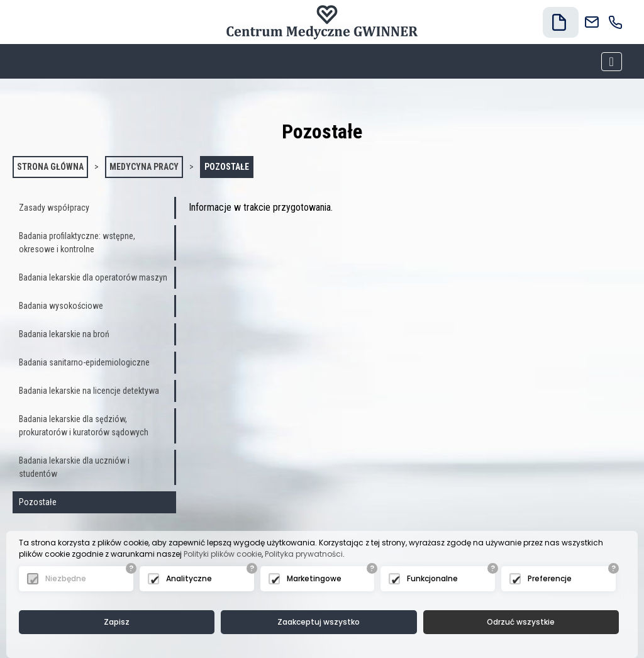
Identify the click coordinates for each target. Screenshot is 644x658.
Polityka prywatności (304, 554)
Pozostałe (227, 167)
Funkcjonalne (432, 578)
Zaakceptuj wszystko (319, 622)
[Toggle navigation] (612, 62)
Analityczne (189, 578)
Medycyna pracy (144, 167)
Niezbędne (66, 578)
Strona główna (50, 167)
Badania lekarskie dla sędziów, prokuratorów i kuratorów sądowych (84, 426)
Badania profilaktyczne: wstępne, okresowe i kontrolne (77, 243)
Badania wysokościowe (61, 306)
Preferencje (550, 578)
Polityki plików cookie (223, 554)
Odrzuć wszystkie (521, 622)
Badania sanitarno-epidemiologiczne (84, 362)
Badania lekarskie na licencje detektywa (89, 391)
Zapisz (117, 622)
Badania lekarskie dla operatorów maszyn (93, 277)
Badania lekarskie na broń (64, 334)
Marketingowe (314, 578)
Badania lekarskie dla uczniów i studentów (74, 467)
